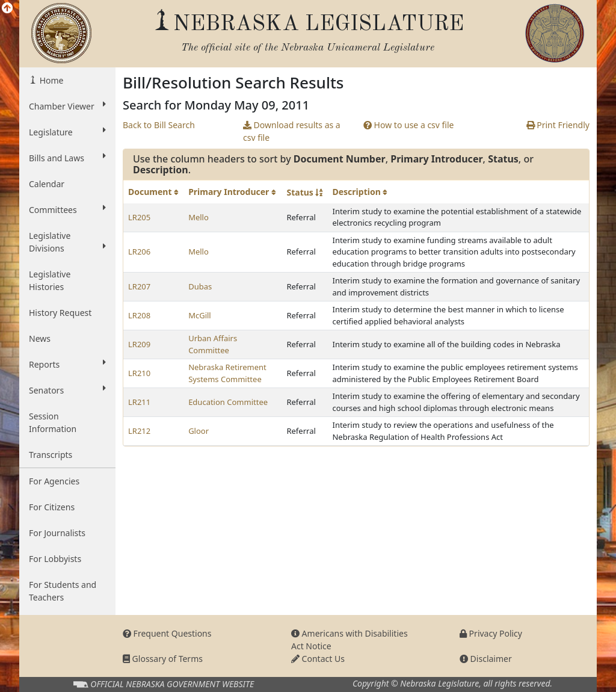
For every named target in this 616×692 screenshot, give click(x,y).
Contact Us (318, 659)
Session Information (53, 422)
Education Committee (228, 402)
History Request (60, 313)
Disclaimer (486, 659)
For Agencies (54, 481)
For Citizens (52, 507)
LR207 (139, 286)
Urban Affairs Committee (213, 344)
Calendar (47, 184)
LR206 (139, 252)
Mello (199, 217)
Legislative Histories (50, 280)
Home (50, 80)
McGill (200, 315)
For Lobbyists (55, 559)
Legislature (67, 132)
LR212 (139, 431)
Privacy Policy (491, 633)
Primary (232, 192)
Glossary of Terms (163, 659)
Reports (67, 364)
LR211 (139, 402)
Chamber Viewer (67, 106)
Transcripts (51, 455)
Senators (67, 390)
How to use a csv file (409, 125)
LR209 (139, 344)
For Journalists (57, 533)
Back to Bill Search (159, 125)
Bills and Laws (67, 158)
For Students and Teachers (63, 591)
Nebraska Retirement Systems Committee (227, 373)
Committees (67, 209)
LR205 (139, 217)
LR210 (139, 373)
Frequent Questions (167, 633)
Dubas (200, 286)
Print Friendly (558, 125)
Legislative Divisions (67, 242)
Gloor (199, 431)
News (40, 338)
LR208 (139, 315)
